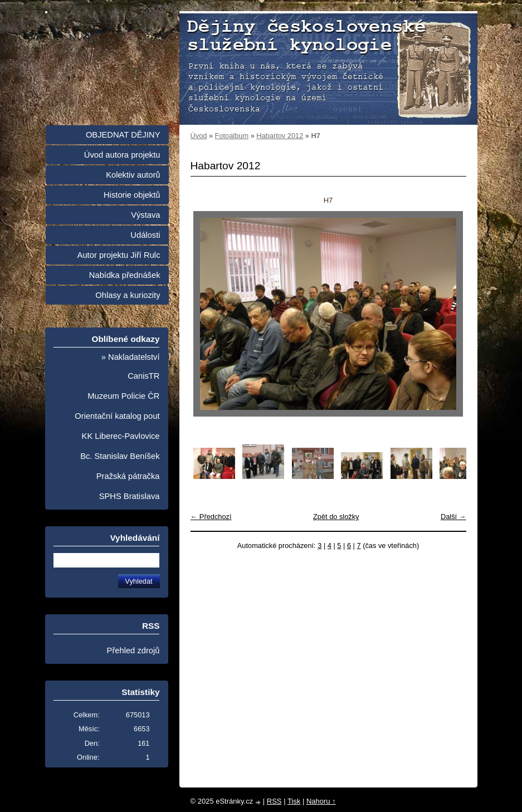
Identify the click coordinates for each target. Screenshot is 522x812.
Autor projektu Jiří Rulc (119, 255)
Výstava (145, 215)
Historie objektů (132, 195)
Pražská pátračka (128, 476)
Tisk (294, 801)
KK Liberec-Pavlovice (121, 436)
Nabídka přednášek (125, 275)
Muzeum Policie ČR (123, 396)
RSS (274, 801)
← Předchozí (211, 517)
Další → (453, 517)
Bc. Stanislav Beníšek (120, 456)
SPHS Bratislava (130, 496)
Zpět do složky (336, 517)
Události (145, 235)
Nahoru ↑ (321, 801)
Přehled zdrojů (133, 650)
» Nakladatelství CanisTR (131, 366)
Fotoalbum (232, 136)
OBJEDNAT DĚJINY (123, 135)
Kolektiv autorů (133, 175)
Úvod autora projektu (122, 155)
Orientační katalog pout (117, 416)
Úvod (199, 136)
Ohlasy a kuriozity (128, 295)
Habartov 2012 (280, 136)
